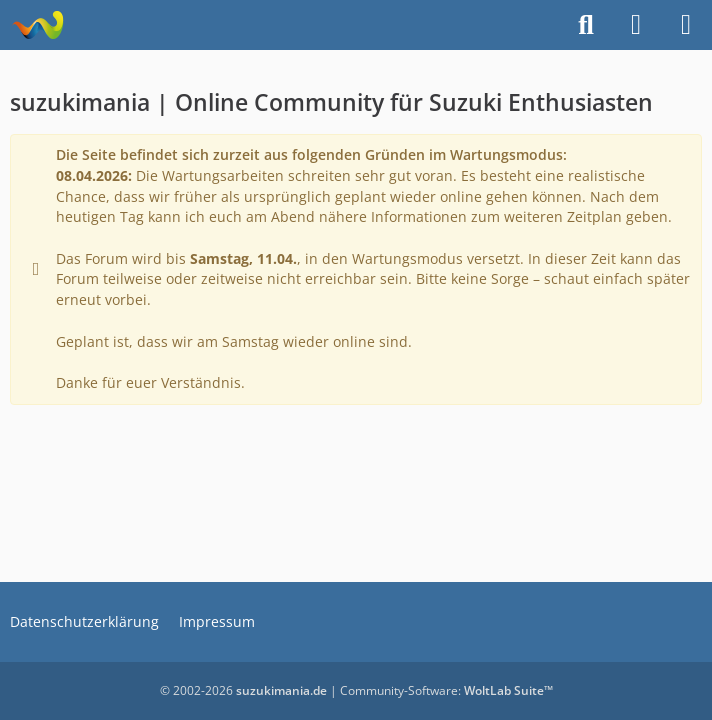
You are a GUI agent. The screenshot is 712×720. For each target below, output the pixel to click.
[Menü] (686, 25)
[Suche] (586, 25)
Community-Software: (446, 690)
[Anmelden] (636, 25)
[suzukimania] (37, 25)
